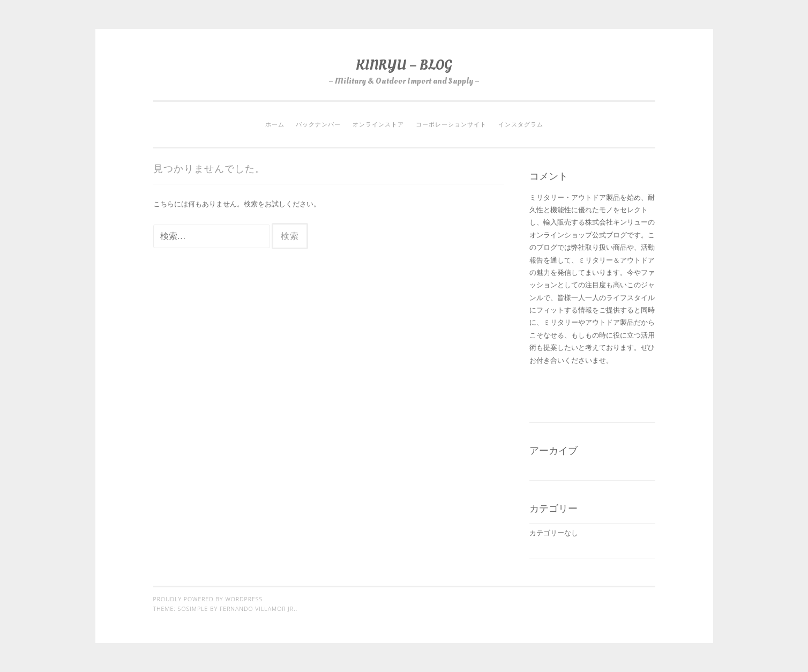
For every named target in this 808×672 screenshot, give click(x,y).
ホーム (275, 124)
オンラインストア (378, 124)
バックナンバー (318, 124)
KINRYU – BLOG (404, 65)
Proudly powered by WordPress (208, 599)
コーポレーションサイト (451, 124)
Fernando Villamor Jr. (258, 609)
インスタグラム (521, 124)
